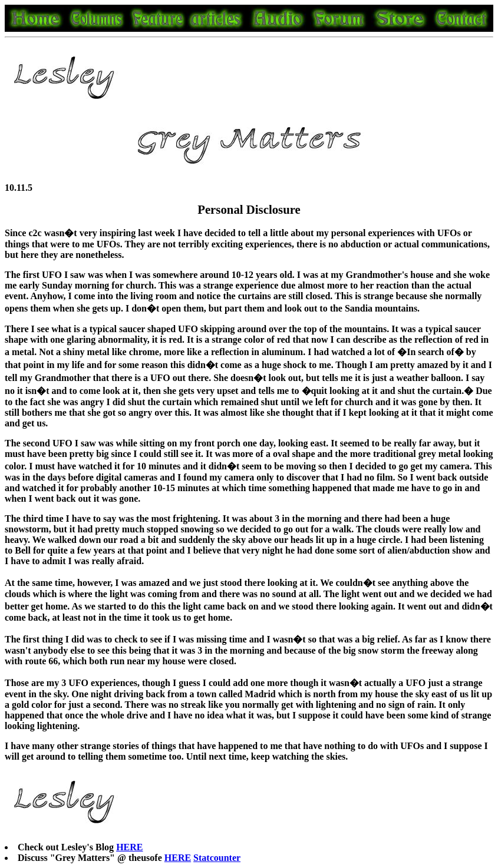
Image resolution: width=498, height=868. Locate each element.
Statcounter (217, 858)
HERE (129, 847)
